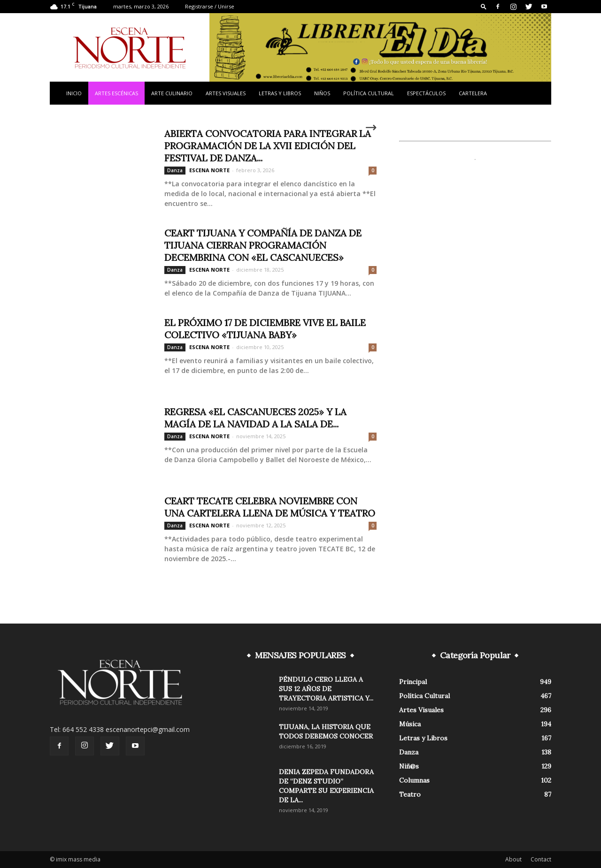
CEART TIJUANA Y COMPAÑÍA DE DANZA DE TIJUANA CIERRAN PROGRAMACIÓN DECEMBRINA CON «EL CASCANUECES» (263, 245)
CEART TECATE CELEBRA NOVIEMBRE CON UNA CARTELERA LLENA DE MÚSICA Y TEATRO (270, 507)
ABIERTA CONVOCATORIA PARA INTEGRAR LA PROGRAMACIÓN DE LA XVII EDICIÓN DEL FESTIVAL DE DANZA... (268, 146)
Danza (175, 170)
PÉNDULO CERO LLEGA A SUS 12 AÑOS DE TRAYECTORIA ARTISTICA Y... (326, 689)
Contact (541, 859)
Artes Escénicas (116, 93)
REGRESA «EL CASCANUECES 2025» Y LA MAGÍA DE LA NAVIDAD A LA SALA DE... (255, 418)
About (513, 859)
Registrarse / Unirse (210, 6)
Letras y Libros (280, 93)
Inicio (74, 93)
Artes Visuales (226, 93)
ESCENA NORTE (209, 170)
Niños (322, 93)
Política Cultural (369, 93)
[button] (484, 6)
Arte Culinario (172, 93)
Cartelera (473, 93)
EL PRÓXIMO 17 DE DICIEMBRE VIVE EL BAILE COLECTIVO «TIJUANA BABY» (265, 329)
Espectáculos (426, 93)
